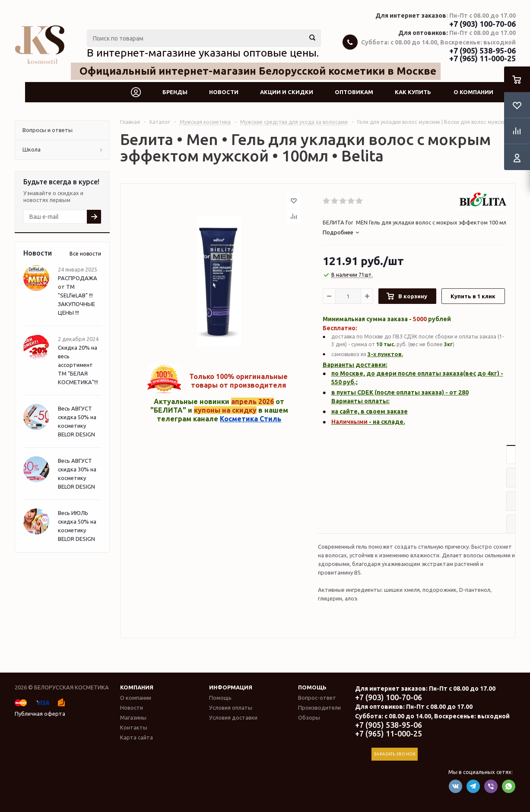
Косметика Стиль (251, 419)
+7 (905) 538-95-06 (482, 51)
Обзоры (309, 717)
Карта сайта (136, 737)
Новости (224, 92)
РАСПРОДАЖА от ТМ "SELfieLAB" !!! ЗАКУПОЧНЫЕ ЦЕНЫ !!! (78, 295)
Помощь (312, 687)
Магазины (133, 717)
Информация (231, 687)
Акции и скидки (287, 92)
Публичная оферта (40, 714)
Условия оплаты (231, 708)
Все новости (85, 254)
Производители (319, 708)
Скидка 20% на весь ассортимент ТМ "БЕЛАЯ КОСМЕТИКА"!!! (78, 365)
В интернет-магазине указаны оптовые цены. (203, 53)
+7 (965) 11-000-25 (482, 58)
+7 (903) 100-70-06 (482, 24)
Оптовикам (354, 92)
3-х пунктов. (385, 354)
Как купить (413, 92)
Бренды (175, 92)
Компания (137, 687)
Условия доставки (233, 717)
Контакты (134, 727)
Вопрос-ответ (317, 698)
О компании (473, 92)
